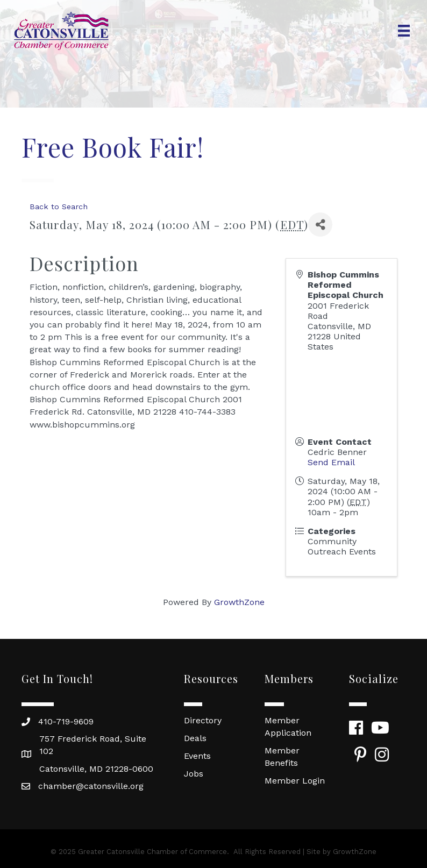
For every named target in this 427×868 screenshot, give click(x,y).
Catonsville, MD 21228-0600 (96, 769)
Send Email (331, 462)
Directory (203, 720)
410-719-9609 (66, 721)
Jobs (194, 774)
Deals (195, 738)
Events (197, 756)
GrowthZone (239, 602)
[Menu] (404, 31)
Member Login (295, 781)
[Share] (320, 225)
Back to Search (59, 207)
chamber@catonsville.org (91, 786)
